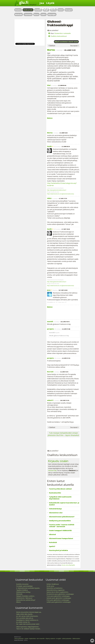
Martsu (51, 50)
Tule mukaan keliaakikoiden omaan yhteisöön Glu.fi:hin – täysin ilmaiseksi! (63, 434)
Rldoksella (19, 594)
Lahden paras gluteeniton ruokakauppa (59, 602)
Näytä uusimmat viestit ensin (66, 42)
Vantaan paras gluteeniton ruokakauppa (59, 598)
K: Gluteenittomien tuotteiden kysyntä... (28, 588)
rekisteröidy (52, 470)
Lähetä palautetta (67, 639)
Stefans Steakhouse (53, 584)
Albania (18, 602)
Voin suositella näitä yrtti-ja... (25, 618)
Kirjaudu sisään (58, 461)
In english (58, 639)
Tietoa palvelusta (19, 639)
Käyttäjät (52, 14)
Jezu (49, 290)
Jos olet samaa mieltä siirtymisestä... (27, 616)
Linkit (43, 14)
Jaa (42, 3)
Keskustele (48, 8)
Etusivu (18, 10)
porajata (50, 329)
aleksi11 (50, 400)
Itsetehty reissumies (22, 584)
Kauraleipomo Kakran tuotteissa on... (28, 620)
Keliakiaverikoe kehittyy (23, 592)
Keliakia (38, 10)
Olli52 (49, 198)
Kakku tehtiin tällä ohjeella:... (25, 614)
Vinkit (61, 10)
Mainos (50, 118)
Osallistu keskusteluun (59, 36)
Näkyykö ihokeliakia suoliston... (26, 596)
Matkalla (19, 14)
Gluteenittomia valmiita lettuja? (26, 600)
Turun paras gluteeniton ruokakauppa (58, 596)
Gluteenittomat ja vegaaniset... (56, 590)
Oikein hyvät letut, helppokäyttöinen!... (28, 627)
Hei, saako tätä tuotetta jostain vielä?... (28, 624)
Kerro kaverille (41, 639)
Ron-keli (50, 372)
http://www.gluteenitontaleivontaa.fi (57, 190)
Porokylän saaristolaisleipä (24, 586)
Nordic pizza (50, 586)
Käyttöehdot (33, 639)
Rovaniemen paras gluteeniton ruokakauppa (60, 594)
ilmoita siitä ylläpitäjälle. (68, 565)
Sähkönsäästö (76, 639)
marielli (50, 322)
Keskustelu (28, 10)
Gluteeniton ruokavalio (63, 33)
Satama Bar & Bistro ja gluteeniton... (58, 592)
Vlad (49, 85)
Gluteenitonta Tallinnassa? (24, 598)
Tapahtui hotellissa (22, 590)
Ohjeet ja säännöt (50, 639)
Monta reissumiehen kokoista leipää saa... (29, 612)
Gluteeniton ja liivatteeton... (55, 588)
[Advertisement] (63, 124)
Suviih (49, 146)
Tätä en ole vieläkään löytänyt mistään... (28, 629)
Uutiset (26, 639)
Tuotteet (28, 14)
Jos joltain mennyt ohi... (23, 622)
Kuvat (36, 14)
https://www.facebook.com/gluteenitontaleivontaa (61, 194)
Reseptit (69, 10)
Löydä (50, 3)
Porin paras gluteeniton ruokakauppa (58, 600)
